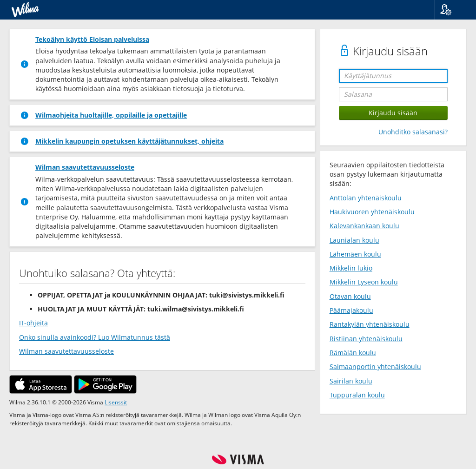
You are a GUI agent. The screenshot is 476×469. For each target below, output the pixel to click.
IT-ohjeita (33, 323)
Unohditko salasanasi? (413, 132)
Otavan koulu (350, 296)
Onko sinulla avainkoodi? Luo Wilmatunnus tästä (95, 337)
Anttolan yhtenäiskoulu (366, 198)
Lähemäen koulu (355, 254)
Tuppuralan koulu (357, 395)
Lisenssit (116, 402)
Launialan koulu (354, 240)
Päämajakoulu (351, 310)
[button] (452, 10)
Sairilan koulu (351, 381)
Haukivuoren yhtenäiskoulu (372, 212)
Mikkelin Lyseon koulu (364, 282)
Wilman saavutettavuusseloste (66, 351)
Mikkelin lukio (351, 268)
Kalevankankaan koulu (364, 226)
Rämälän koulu (353, 353)
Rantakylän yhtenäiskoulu (370, 324)
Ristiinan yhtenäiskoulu (366, 339)
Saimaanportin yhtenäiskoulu (375, 367)
